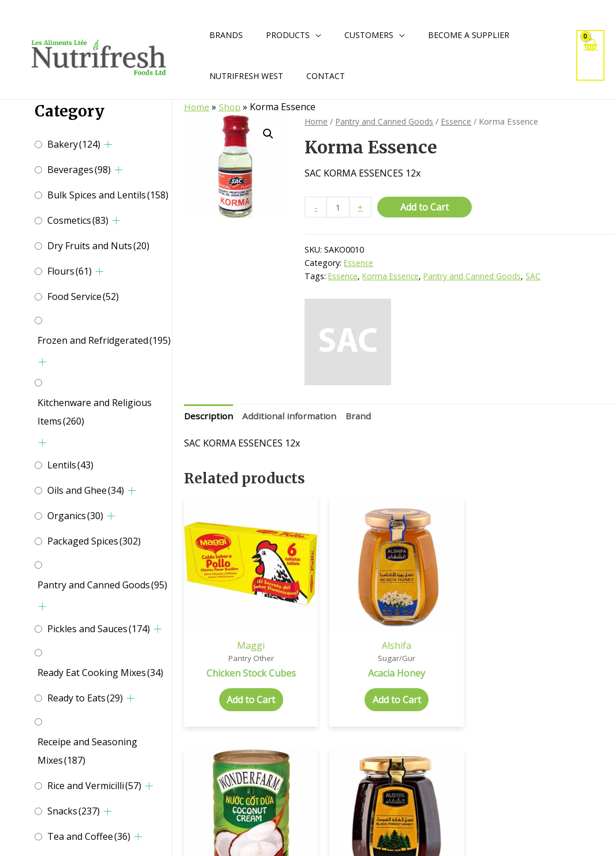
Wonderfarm (455, 613)
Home (197, 107)
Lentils (70, 465)
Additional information (292, 417)
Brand (363, 417)
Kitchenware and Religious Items (95, 412)
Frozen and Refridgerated (104, 340)
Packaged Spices (94, 541)
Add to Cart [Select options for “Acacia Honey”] (344, 669)
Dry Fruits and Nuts (98, 246)
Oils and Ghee (86, 490)
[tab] (209, 418)
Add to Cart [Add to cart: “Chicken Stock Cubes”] (234, 681)
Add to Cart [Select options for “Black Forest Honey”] (566, 681)
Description (209, 417)
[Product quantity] (339, 207)
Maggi (234, 613)
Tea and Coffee (89, 836)
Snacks (74, 811)
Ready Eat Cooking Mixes (100, 673)
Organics (75, 516)
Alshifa (345, 613)
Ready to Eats (85, 698)
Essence (460, 121)
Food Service (83, 296)
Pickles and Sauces (99, 629)
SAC (539, 277)
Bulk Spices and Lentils (108, 195)
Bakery (74, 144)
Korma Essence (392, 277)
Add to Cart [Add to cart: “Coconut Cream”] (455, 669)
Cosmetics (78, 220)
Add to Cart (426, 207)
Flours (70, 271)
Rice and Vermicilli (94, 786)
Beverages (79, 170)
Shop (230, 107)
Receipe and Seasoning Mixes (87, 751)
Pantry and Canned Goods (102, 585)
